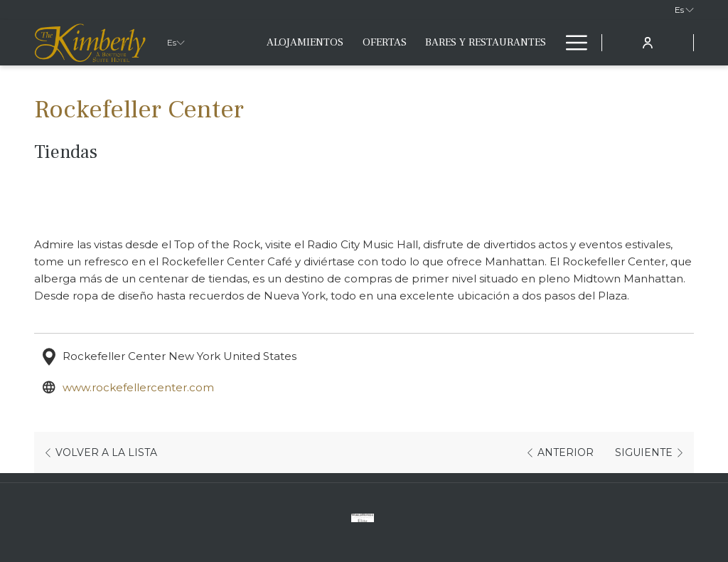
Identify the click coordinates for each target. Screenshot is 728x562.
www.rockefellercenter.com (140, 387)
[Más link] (571, 43)
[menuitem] (305, 43)
